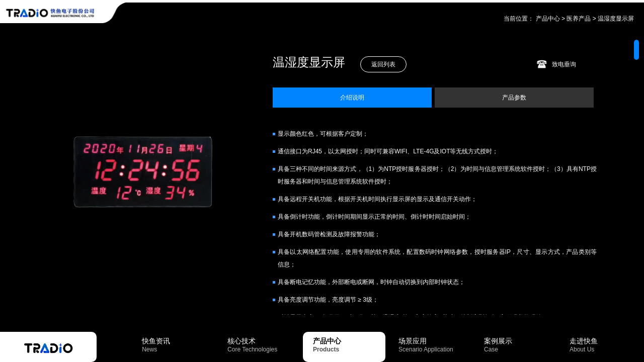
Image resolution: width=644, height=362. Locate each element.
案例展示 (520, 345)
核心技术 (264, 345)
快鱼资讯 (178, 345)
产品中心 (548, 19)
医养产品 (579, 19)
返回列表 (383, 64)
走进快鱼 (606, 345)
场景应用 (435, 345)
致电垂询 (564, 64)
